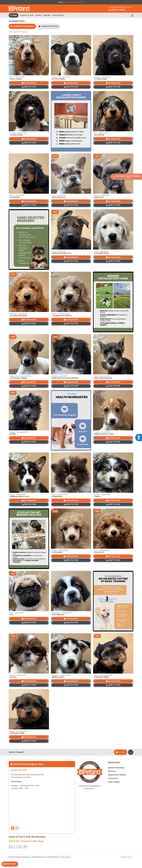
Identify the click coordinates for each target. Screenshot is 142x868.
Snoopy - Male (18, 133)
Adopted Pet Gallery (117, 775)
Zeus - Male (59, 251)
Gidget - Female (19, 432)
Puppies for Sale (27, 15)
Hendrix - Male (102, 495)
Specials (47, 15)
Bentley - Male (60, 376)
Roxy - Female (60, 495)
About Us (112, 771)
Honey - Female (61, 314)
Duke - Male (101, 251)
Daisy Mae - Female (20, 376)
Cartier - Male (60, 550)
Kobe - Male (17, 77)
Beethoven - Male (61, 613)
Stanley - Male (18, 675)
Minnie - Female (103, 675)
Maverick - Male (61, 675)
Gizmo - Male (18, 495)
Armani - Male (102, 195)
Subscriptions (58, 15)
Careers (38, 15)
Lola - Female (102, 550)
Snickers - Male (102, 77)
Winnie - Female (61, 77)
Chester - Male (102, 432)
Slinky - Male (17, 195)
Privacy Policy (126, 857)
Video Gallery (114, 782)
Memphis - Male (19, 314)
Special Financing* (116, 768)
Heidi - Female (102, 376)
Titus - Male (17, 613)
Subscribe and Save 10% (73, 2)
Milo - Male (101, 133)
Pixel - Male (59, 195)
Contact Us (113, 778)
